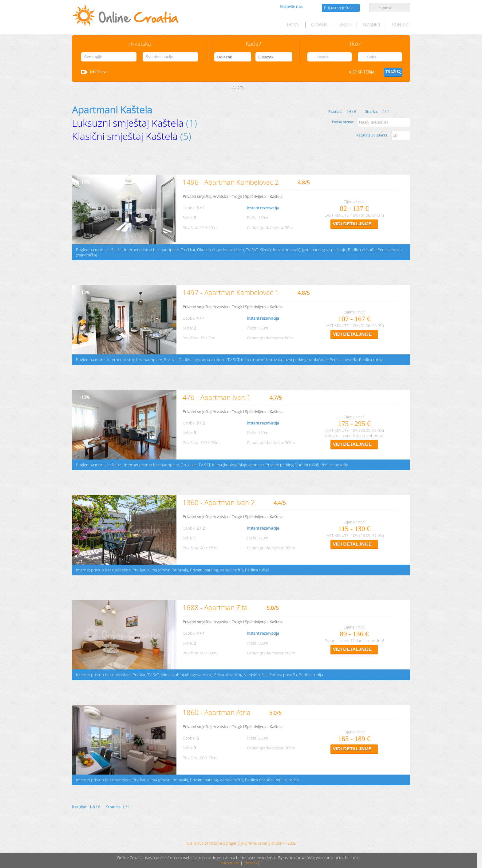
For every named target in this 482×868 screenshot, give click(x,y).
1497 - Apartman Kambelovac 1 (231, 292)
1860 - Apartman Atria (217, 712)
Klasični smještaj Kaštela (125, 136)
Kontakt (401, 25)
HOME (293, 25)
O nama (319, 25)
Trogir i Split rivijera (249, 197)
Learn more (229, 863)
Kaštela (276, 197)
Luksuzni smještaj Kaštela (128, 123)
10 (84, 182)
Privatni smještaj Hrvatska (205, 197)
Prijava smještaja (339, 8)
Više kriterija (362, 72)
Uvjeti (345, 25)
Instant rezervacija (263, 208)
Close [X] (251, 863)
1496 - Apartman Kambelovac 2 (231, 182)
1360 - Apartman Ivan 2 (219, 502)
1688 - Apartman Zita (215, 608)
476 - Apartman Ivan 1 (217, 397)
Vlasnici (371, 25)
